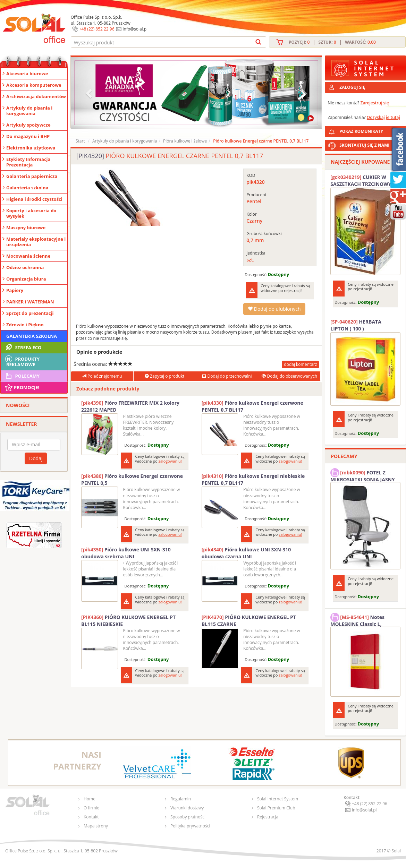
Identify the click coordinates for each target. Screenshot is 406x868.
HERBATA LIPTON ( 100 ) (356, 325)
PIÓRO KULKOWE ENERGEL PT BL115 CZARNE (249, 621)
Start (80, 141)
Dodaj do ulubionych (274, 309)
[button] (90, 93)
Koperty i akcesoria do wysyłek (31, 213)
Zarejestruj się (375, 103)
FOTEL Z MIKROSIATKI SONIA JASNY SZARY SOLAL (363, 475)
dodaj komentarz (300, 364)
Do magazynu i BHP (28, 136)
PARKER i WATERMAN (30, 302)
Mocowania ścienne (28, 256)
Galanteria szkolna (27, 188)
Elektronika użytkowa (31, 148)
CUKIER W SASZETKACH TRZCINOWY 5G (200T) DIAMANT (365, 181)
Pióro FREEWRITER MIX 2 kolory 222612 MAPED (130, 406)
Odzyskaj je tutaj (383, 117)
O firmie (91, 808)
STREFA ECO (23, 347)
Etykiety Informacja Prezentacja (28, 162)
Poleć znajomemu (102, 376)
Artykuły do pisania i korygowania (29, 111)
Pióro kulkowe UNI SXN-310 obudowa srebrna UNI (126, 553)
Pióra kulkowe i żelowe (185, 141)
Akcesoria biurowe (27, 74)
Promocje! (22, 387)
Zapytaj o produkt (164, 376)
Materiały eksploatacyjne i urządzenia (36, 242)
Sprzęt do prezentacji (30, 313)
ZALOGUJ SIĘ (352, 87)
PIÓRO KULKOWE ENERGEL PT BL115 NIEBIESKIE (128, 621)
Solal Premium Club (276, 808)
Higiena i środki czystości (34, 199)
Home (90, 799)
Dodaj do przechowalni (227, 376)
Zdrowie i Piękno (25, 325)
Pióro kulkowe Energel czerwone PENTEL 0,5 (132, 479)
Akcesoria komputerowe (34, 85)
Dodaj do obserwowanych (289, 376)
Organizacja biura (26, 279)
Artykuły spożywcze (28, 125)
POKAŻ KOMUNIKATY (371, 130)
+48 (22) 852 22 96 (97, 29)
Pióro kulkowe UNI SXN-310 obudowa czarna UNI (246, 553)
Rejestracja (268, 817)
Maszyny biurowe (26, 227)
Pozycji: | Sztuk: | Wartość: (332, 42)
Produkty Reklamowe (22, 361)
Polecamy (22, 376)
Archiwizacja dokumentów (36, 96)
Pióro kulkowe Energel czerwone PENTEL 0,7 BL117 (252, 406)
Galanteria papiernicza (32, 176)
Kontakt (91, 817)
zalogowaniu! (170, 461)
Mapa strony (96, 826)
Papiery (15, 290)
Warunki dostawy (187, 808)
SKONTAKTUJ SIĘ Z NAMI (364, 145)
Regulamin (181, 799)
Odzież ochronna (25, 267)
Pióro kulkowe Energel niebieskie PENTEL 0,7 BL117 (253, 479)
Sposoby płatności (188, 817)
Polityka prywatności (190, 826)
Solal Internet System (278, 799)
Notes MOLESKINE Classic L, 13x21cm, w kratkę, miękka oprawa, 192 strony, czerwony (363, 620)
